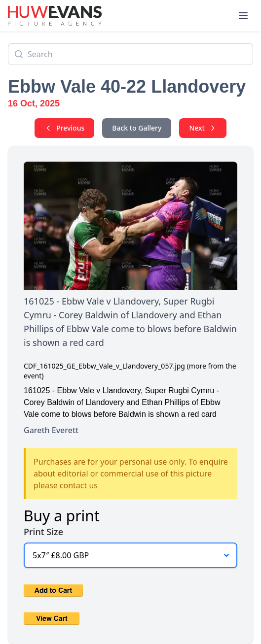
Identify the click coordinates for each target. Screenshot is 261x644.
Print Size (43, 532)
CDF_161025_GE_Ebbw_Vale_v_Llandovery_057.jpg (104, 366)
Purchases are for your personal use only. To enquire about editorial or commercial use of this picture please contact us (131, 474)
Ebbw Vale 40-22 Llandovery (127, 86)
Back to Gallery (137, 128)
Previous (64, 128)
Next (203, 128)
